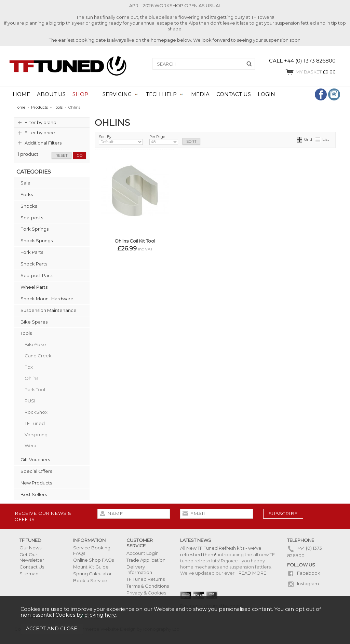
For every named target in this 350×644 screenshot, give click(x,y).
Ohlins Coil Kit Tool (135, 241)
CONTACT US (234, 94)
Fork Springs (35, 229)
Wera (30, 446)
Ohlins (31, 378)
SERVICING (117, 94)
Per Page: (164, 140)
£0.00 (310, 72)
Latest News (196, 540)
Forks (27, 194)
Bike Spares (34, 322)
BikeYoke (35, 344)
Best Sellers (34, 494)
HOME (21, 94)
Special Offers (36, 471)
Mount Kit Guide (91, 567)
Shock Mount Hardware (47, 299)
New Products (36, 483)
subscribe (283, 513)
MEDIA (200, 94)
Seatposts (32, 218)
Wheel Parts (34, 287)
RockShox (36, 412)
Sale (25, 183)
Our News (30, 548)
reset (62, 155)
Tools (26, 333)
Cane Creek (38, 356)
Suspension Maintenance (49, 310)
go (80, 155)
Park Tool (35, 389)
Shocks (29, 206)
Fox (29, 367)
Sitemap (29, 574)
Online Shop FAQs (93, 560)
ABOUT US (51, 94)
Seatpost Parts (37, 275)
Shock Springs (37, 241)
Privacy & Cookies (146, 593)
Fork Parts (32, 252)
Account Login (143, 553)
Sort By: (121, 140)
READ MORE (252, 573)
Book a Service (90, 580)
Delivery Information (139, 570)
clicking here (100, 615)
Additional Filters (43, 143)
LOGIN (266, 94)
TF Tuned (35, 423)
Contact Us (32, 567)
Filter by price (40, 133)
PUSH (31, 401)
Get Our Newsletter (32, 557)
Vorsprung (36, 435)
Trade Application (146, 560)
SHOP (80, 94)
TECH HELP (161, 94)
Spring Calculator (92, 574)
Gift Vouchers (35, 460)
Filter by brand (41, 122)
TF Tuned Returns (146, 579)
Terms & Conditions (148, 586)
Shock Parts (34, 264)
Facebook (304, 573)
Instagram (303, 584)
